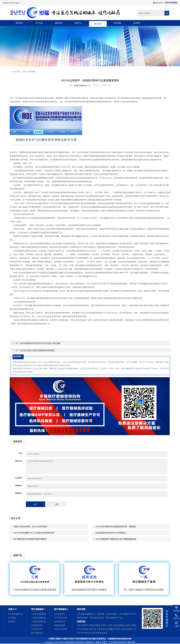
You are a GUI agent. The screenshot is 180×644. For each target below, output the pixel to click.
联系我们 (137, 23)
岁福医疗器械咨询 (80, 85)
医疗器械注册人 (38, 633)
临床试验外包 (37, 625)
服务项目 (59, 23)
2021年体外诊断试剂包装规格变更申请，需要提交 (116, 527)
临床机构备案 (60, 625)
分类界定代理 (37, 629)
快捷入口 (13, 609)
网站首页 (19, 23)
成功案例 (117, 23)
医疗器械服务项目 (16, 614)
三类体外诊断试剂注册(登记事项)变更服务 (35, 590)
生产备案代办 (60, 614)
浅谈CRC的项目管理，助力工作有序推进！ (31, 527)
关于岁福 (39, 23)
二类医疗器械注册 (39, 618)
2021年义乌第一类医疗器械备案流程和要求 (37, 350)
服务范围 (81, 609)
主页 (24, 71)
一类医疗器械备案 (39, 614)
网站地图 (132, 642)
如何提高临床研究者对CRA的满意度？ (111, 533)
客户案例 (12, 618)
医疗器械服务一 (39, 609)
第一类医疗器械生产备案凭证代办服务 (144, 590)
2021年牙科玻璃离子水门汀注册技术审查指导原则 (34, 533)
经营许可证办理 (60, 629)
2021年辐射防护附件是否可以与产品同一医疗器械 (40, 343)
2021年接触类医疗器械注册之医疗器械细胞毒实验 (116, 539)
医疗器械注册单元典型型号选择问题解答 (30, 539)
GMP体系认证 (60, 621)
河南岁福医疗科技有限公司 (75, 642)
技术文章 (98, 23)
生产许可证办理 (60, 618)
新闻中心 (78, 23)
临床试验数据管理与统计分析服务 (89, 590)
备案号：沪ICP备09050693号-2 (115, 642)
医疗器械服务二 (61, 609)
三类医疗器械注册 (39, 621)
